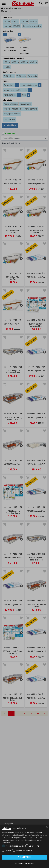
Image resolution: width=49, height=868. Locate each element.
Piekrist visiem (24, 857)
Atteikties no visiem (24, 863)
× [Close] (47, 827)
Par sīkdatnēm (19, 828)
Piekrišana (6, 828)
